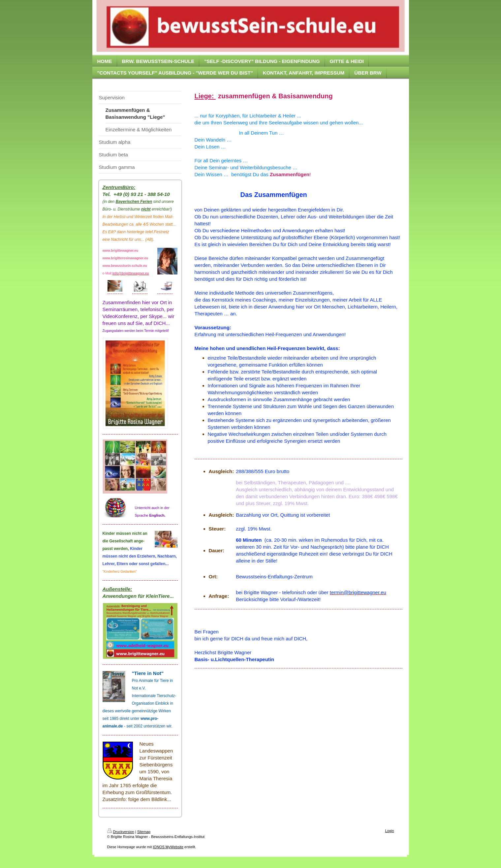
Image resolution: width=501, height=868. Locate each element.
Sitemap (144, 832)
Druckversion (121, 832)
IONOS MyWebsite (168, 847)
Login (390, 831)
